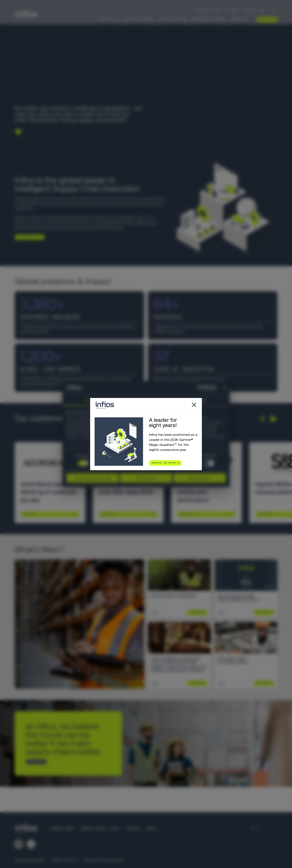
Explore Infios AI (28, 237)
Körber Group (63, 829)
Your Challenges (139, 19)
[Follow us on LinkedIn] (19, 844)
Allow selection (146, 478)
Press (151, 829)
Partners (232, 10)
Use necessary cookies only (92, 478)
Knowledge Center (209, 19)
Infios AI (108, 19)
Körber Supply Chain (100, 829)
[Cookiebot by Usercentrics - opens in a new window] (200, 388)
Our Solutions (173, 19)
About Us (239, 19)
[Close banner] (224, 388)
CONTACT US (35, 762)
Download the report (164, 463)
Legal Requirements (30, 860)
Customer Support (208, 10)
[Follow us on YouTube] (31, 844)
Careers (249, 10)
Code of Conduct (65, 860)
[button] (261, 419)
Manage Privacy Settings (104, 860)
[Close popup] (194, 405)
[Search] (275, 10)
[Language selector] (264, 10)
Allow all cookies (200, 478)
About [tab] (202, 400)
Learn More (30, 514)
